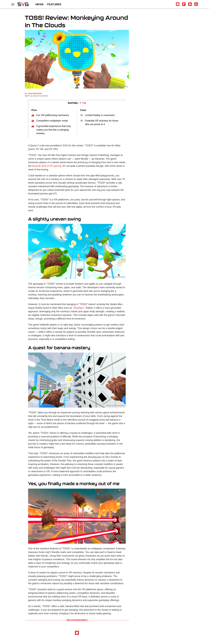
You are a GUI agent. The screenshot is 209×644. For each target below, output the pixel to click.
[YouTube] (178, 5)
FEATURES (54, 4)
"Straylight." (79, 308)
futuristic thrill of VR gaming (47, 166)
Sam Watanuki (35, 94)
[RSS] (196, 5)
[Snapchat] (190, 5)
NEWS (39, 4)
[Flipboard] (184, 5)
